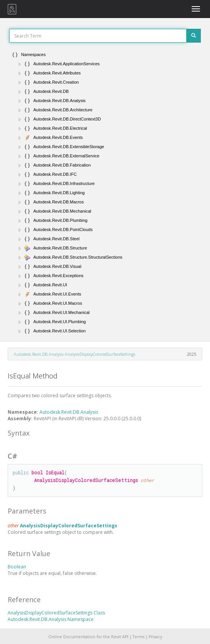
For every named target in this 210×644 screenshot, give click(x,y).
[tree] (105, 193)
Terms (139, 637)
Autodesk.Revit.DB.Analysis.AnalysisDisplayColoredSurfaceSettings (75, 354)
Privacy (155, 637)
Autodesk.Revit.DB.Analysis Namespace (51, 619)
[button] (20, 64)
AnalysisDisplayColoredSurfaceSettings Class (56, 613)
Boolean (17, 567)
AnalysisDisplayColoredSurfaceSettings (69, 526)
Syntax (19, 433)
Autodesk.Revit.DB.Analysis (69, 412)
